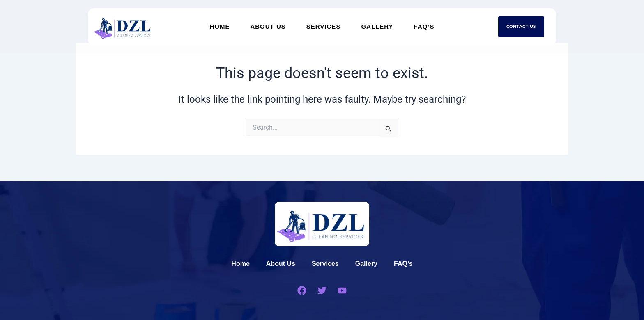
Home (220, 26)
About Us (268, 26)
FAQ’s (424, 26)
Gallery (377, 26)
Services (324, 26)
